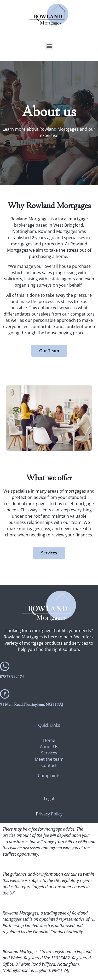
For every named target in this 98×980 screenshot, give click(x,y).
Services (49, 753)
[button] (49, 46)
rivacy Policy (50, 814)
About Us (49, 747)
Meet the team (49, 759)
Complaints (49, 776)
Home (49, 740)
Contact (49, 765)
